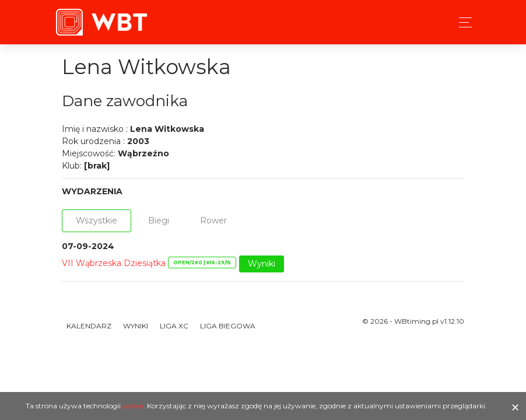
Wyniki (262, 264)
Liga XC (174, 326)
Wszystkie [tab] (97, 220)
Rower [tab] (213, 220)
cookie (133, 406)
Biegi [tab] (159, 220)
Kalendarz (89, 326)
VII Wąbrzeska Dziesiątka (114, 263)
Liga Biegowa (228, 326)
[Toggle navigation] (462, 22)
